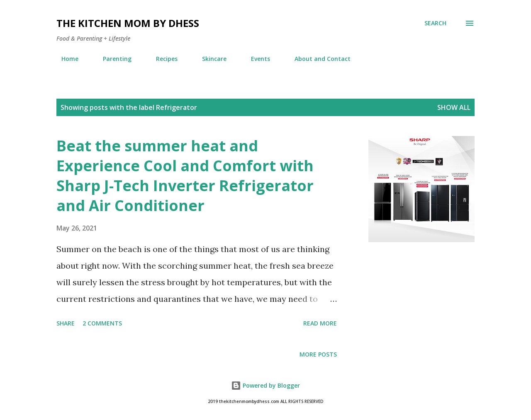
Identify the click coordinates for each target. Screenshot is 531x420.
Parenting (112, 59)
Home (65, 59)
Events (256, 59)
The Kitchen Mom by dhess (128, 23)
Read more (320, 323)
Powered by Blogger (265, 385)
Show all (454, 107)
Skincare (209, 59)
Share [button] (66, 323)
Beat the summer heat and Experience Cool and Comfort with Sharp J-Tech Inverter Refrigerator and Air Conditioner (185, 176)
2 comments (102, 323)
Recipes (162, 59)
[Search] (435, 23)
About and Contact (318, 59)
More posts (318, 354)
